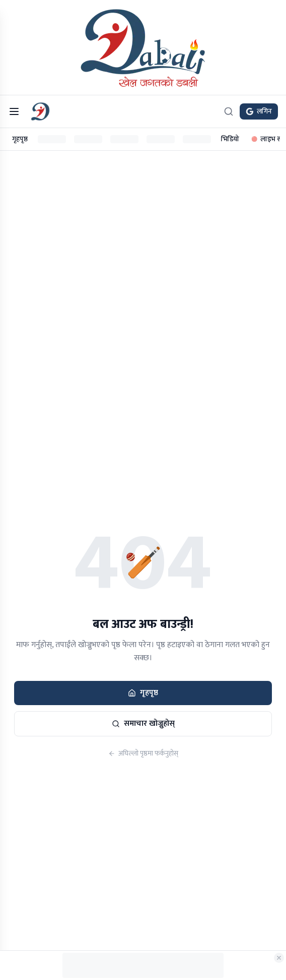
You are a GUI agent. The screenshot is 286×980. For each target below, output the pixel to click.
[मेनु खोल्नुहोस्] (14, 111)
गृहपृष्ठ (20, 139)
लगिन (259, 111)
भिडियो (230, 139)
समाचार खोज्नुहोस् (143, 724)
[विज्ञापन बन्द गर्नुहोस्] (279, 958)
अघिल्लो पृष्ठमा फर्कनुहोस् (143, 754)
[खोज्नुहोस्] (229, 111)
